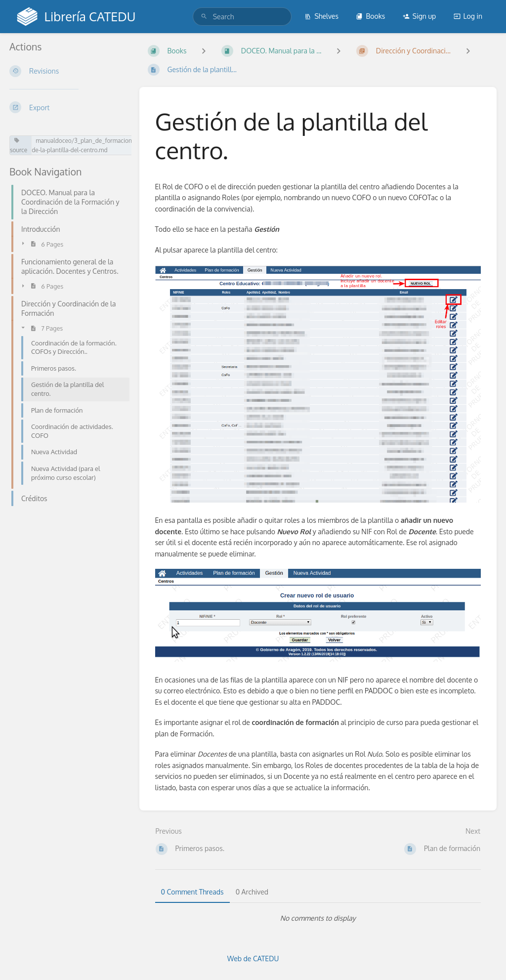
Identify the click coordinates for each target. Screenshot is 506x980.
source (19, 146)
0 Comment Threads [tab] (192, 892)
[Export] (66, 107)
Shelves (321, 16)
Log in (468, 16)
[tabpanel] (318, 918)
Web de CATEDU (253, 959)
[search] (242, 17)
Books (370, 16)
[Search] (204, 17)
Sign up (419, 16)
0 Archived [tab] (252, 892)
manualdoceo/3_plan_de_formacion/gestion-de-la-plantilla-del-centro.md (94, 145)
